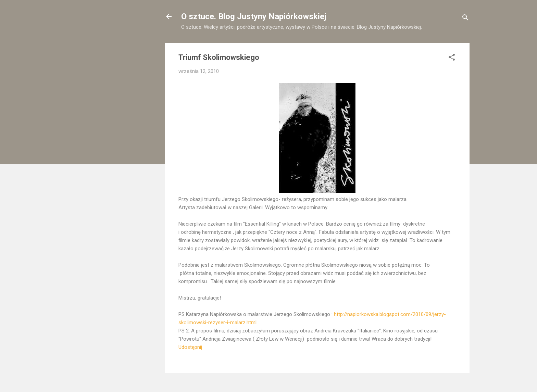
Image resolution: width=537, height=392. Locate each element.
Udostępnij (190, 347)
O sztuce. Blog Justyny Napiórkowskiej (254, 16)
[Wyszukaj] (465, 19)
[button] (452, 58)
